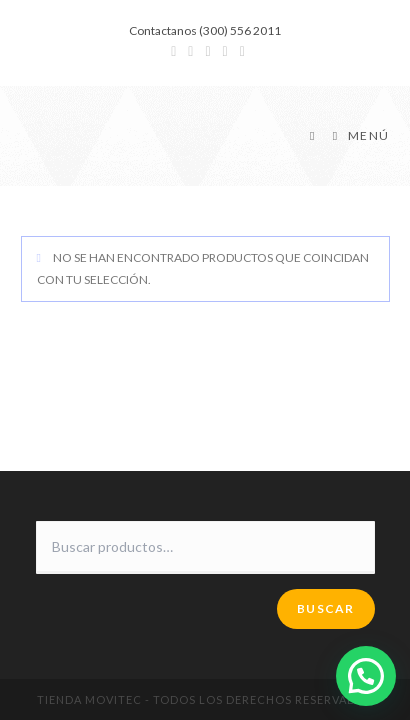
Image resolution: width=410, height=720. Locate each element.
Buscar (325, 608)
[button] (366, 676)
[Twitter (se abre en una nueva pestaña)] (173, 51)
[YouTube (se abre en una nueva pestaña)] (225, 51)
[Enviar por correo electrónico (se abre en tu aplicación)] (239, 51)
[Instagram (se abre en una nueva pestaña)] (207, 51)
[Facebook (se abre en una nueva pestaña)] (190, 51)
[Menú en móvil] (354, 135)
